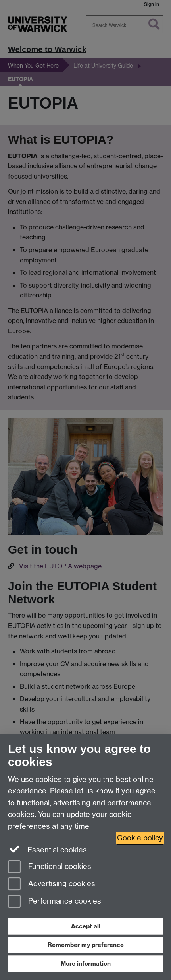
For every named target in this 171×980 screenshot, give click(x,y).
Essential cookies (47, 849)
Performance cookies (55, 902)
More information (86, 963)
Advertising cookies (52, 884)
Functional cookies (50, 867)
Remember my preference (86, 945)
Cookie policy (140, 838)
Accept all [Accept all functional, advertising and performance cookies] (86, 926)
